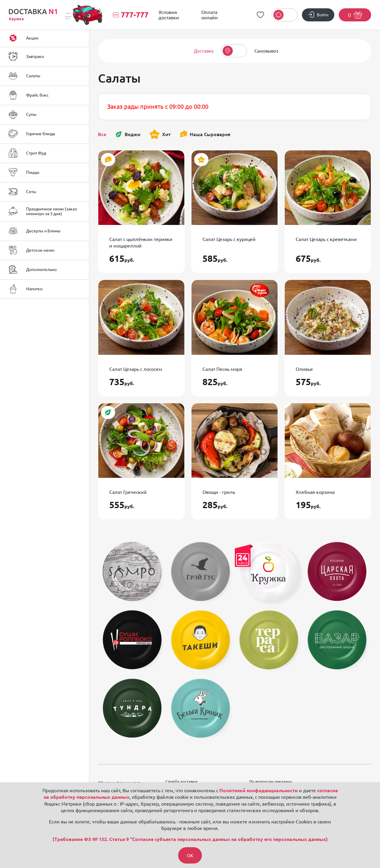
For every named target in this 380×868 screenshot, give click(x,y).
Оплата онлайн (209, 15)
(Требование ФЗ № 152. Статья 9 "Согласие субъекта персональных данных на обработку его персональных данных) (190, 839)
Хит (160, 134)
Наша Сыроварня (205, 134)
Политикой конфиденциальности (259, 790)
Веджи (128, 134)
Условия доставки (169, 15)
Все (102, 134)
